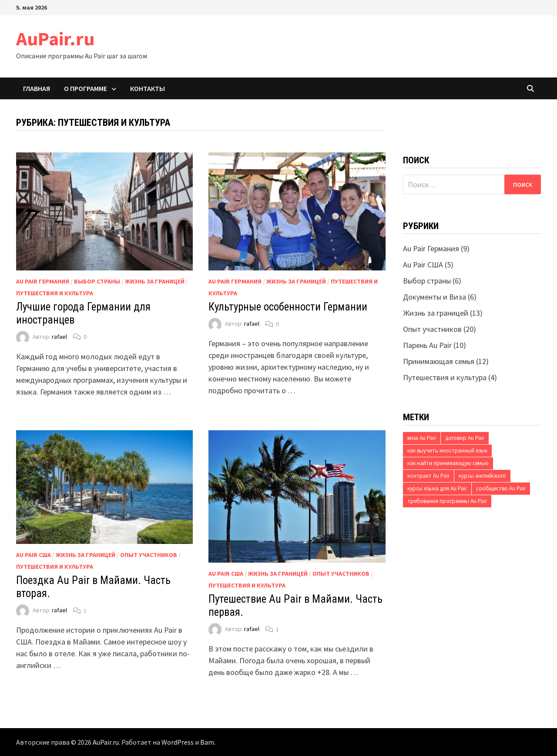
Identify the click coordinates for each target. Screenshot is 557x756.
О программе (86, 88)
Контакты (148, 88)
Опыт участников (149, 555)
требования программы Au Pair (447, 501)
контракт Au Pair (428, 476)
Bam (207, 742)
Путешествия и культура (55, 293)
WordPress (178, 742)
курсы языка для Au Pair (437, 488)
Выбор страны (97, 281)
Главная (37, 88)
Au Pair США (34, 555)
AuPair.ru (55, 39)
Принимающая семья (439, 361)
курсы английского (482, 476)
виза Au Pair (422, 438)
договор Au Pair (465, 438)
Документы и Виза (435, 297)
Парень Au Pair (427, 345)
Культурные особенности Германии (288, 307)
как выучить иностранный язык (447, 451)
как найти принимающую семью (448, 463)
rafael (59, 337)
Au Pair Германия (43, 281)
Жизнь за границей (155, 281)
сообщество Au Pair (501, 488)
